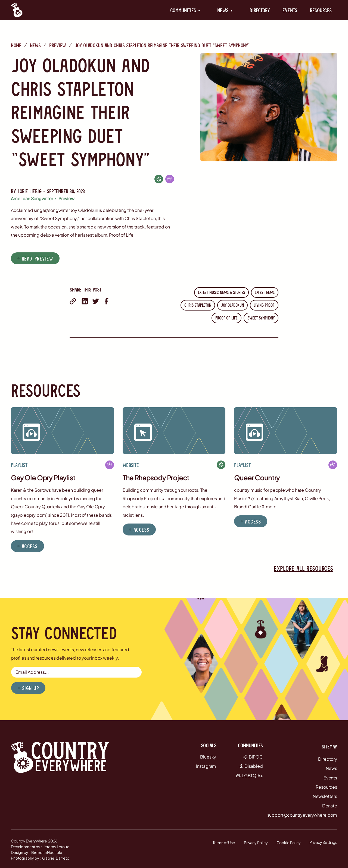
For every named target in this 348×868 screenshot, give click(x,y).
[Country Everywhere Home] (17, 10)
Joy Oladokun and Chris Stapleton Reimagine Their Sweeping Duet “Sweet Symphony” (162, 45)
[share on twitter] (96, 301)
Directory (260, 10)
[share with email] (73, 301)
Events (290, 10)
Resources (321, 10)
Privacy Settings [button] (323, 842)
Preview (58, 45)
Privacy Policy (256, 842)
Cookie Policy (289, 842)
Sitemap (329, 746)
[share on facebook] (107, 301)
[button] (185, 10)
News (35, 45)
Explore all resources (303, 568)
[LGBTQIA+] (170, 179)
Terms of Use (224, 842)
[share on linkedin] (85, 301)
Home (16, 45)
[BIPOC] (159, 179)
